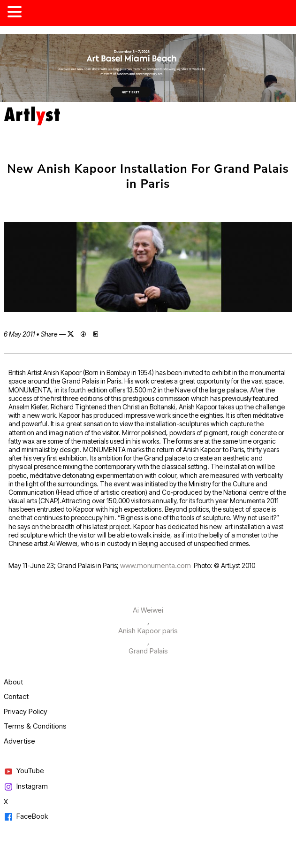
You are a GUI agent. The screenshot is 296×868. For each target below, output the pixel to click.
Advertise (19, 741)
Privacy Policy (26, 711)
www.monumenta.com (156, 565)
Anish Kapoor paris (148, 631)
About (13, 682)
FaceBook (26, 817)
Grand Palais (148, 651)
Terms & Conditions (35, 726)
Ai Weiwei (148, 610)
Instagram (26, 787)
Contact (16, 696)
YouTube (24, 771)
